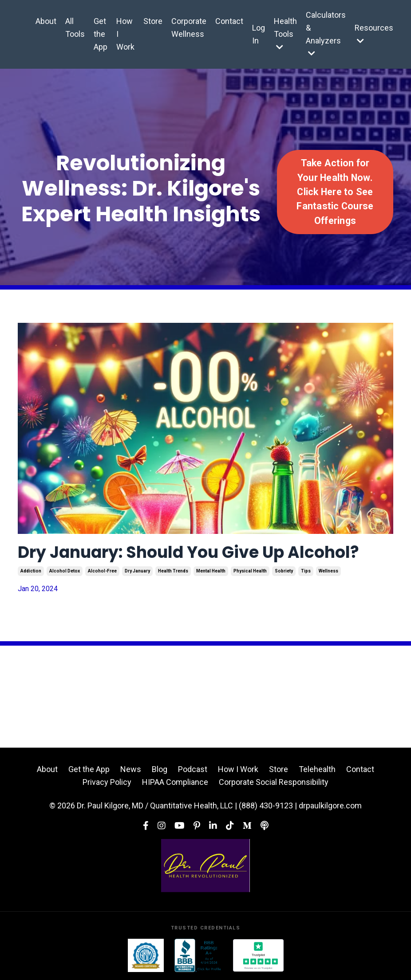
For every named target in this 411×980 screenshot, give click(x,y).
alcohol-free (102, 571)
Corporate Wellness (189, 27)
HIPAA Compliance (175, 782)
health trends (173, 571)
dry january (137, 571)
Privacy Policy (107, 782)
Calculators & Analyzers (326, 34)
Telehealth (317, 769)
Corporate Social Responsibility (274, 782)
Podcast (193, 769)
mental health (211, 571)
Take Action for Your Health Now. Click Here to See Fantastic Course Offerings (335, 192)
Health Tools (285, 34)
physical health (250, 571)
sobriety (284, 571)
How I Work (125, 34)
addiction (31, 571)
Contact (229, 21)
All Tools (75, 27)
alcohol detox (65, 571)
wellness (328, 571)
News (131, 769)
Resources (374, 34)
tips (306, 571)
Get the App (101, 34)
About (46, 21)
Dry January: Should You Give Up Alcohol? (188, 552)
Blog (160, 769)
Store (153, 21)
